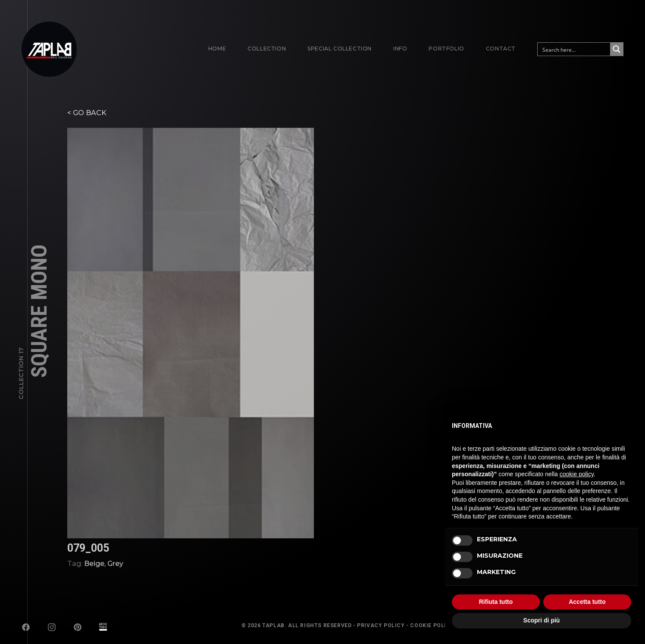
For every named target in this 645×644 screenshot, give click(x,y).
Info (400, 49)
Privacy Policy (381, 625)
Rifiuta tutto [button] (496, 602)
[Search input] (574, 49)
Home (217, 49)
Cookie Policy (432, 625)
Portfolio (446, 49)
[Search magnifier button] (617, 49)
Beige (94, 580)
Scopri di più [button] (542, 620)
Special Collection (340, 49)
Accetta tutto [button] (587, 602)
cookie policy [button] (577, 474)
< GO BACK (87, 129)
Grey (115, 580)
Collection (267, 49)
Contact (501, 49)
